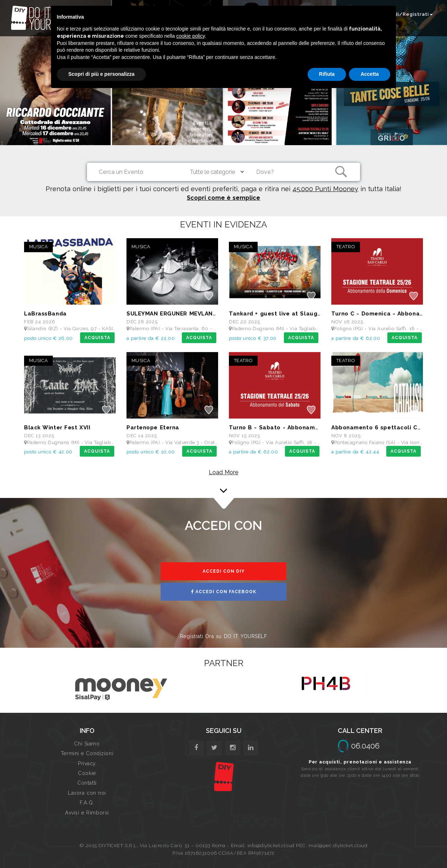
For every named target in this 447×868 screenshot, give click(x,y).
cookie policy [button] (191, 36)
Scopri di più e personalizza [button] (101, 74)
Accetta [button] (370, 74)
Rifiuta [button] (327, 74)
